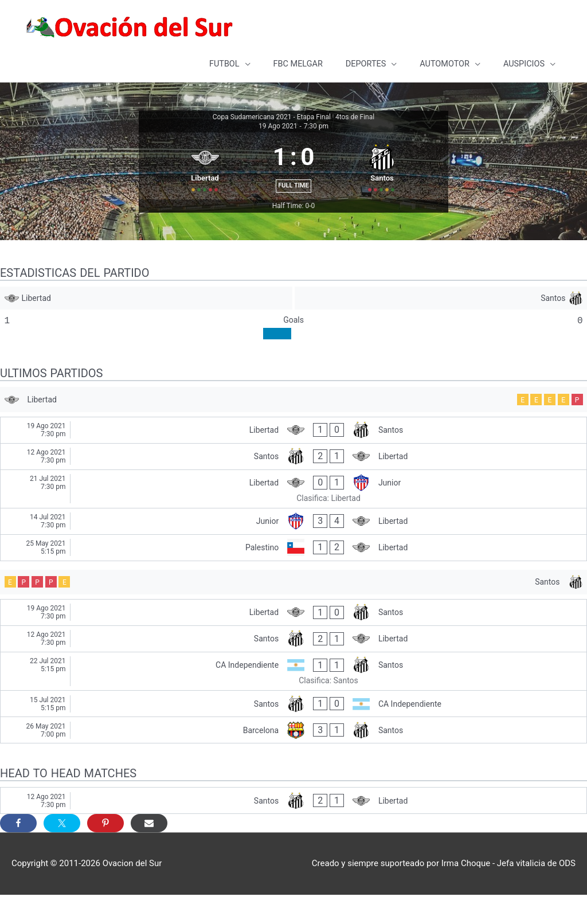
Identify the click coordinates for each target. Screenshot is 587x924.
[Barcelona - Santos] (293, 760)
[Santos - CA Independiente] (293, 733)
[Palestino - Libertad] (293, 573)
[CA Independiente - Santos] (293, 700)
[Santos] (441, 320)
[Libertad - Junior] (293, 515)
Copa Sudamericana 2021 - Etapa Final (272, 115)
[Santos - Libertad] (293, 482)
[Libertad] (146, 320)
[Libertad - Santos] (293, 456)
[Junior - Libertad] (293, 547)
